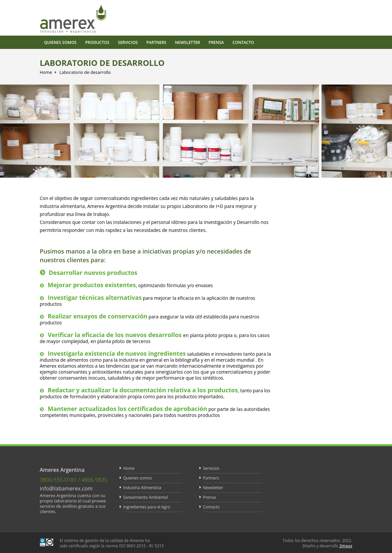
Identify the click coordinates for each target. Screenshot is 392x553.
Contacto (243, 42)
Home (46, 72)
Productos (97, 42)
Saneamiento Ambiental (146, 497)
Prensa (216, 42)
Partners (156, 42)
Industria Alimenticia (142, 488)
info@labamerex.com (66, 488)
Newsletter (187, 42)
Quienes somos (61, 42)
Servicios (128, 42)
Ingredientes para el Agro (147, 507)
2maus (346, 546)
